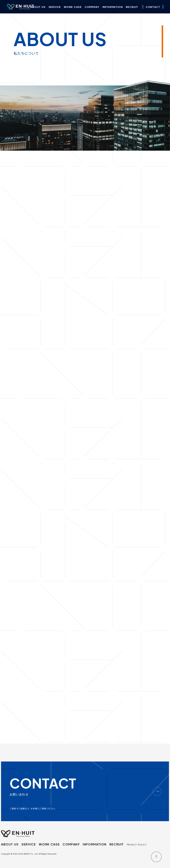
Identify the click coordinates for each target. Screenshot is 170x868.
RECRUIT (116, 844)
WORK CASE (49, 844)
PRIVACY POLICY (136, 845)
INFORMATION (94, 844)
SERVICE (28, 844)
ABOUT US (10, 844)
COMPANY (71, 844)
